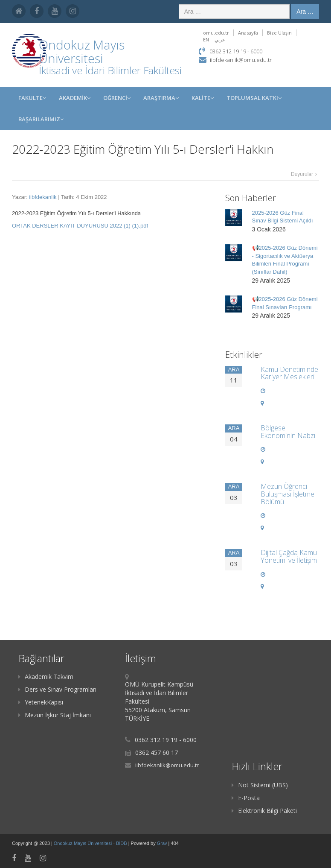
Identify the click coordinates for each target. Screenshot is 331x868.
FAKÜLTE (32, 98)
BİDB (122, 843)
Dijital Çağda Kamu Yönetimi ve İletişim (289, 556)
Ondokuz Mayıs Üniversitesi (83, 843)
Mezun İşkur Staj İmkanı (55, 715)
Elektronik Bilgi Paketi (264, 811)
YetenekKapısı (41, 702)
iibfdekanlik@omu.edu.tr (241, 60)
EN (206, 39)
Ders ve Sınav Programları (57, 689)
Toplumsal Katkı (254, 98)
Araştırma (161, 98)
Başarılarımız (41, 119)
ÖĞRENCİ (117, 98)
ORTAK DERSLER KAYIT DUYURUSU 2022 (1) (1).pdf (80, 226)
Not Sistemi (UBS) (260, 785)
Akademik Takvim (46, 677)
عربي (220, 39)
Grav (162, 843)
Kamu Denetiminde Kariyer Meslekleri (289, 373)
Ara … (305, 12)
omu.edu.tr (216, 33)
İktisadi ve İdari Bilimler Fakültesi (110, 70)
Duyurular (302, 174)
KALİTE (203, 98)
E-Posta (246, 798)
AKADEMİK (75, 98)
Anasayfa (248, 33)
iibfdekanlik (43, 197)
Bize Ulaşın (279, 33)
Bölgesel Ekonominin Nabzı (288, 432)
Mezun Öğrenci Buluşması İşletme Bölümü (287, 494)
